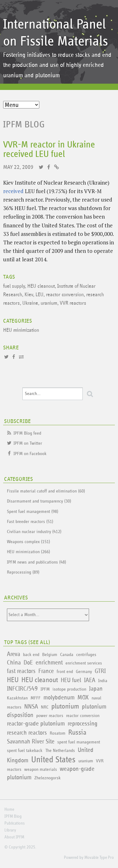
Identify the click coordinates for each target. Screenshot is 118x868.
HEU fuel (71, 680)
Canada (67, 655)
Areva (14, 654)
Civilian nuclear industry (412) (34, 532)
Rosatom (58, 733)
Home (9, 810)
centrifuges (86, 655)
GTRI (100, 671)
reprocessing (83, 724)
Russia (77, 733)
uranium (49, 303)
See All (39, 643)
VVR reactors (73, 303)
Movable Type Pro (99, 858)
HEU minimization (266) (28, 552)
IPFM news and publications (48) (37, 562)
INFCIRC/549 (22, 689)
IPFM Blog (24, 125)
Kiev (29, 295)
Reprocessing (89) (23, 572)
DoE (28, 663)
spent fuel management (79, 742)
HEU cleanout (41, 286)
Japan (96, 689)
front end (65, 672)
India (103, 681)
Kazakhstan (17, 698)
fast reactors (21, 671)
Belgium (50, 655)
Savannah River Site (31, 742)
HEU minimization (21, 330)
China (14, 663)
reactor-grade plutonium (36, 724)
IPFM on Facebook (30, 454)
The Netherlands (60, 751)
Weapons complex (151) (28, 542)
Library (10, 830)
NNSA (31, 707)
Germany (84, 672)
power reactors (50, 716)
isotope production (69, 689)
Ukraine (30, 303)
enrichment (49, 663)
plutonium (65, 707)
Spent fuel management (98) (33, 512)
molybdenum (59, 698)
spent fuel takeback (25, 751)
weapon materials (41, 769)
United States (53, 760)
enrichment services (84, 663)
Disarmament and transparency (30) (39, 501)
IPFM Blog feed (27, 433)
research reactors (27, 733)
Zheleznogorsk (48, 778)
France (46, 671)
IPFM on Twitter (28, 443)
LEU (39, 295)
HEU (13, 680)
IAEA (90, 680)
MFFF (36, 698)
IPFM (45, 689)
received (13, 191)
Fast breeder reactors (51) (30, 522)
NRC (45, 707)
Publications (14, 823)
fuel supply (14, 286)
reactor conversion (65, 295)
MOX (83, 698)
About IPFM (14, 837)
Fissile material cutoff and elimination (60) (46, 491)
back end (31, 655)
